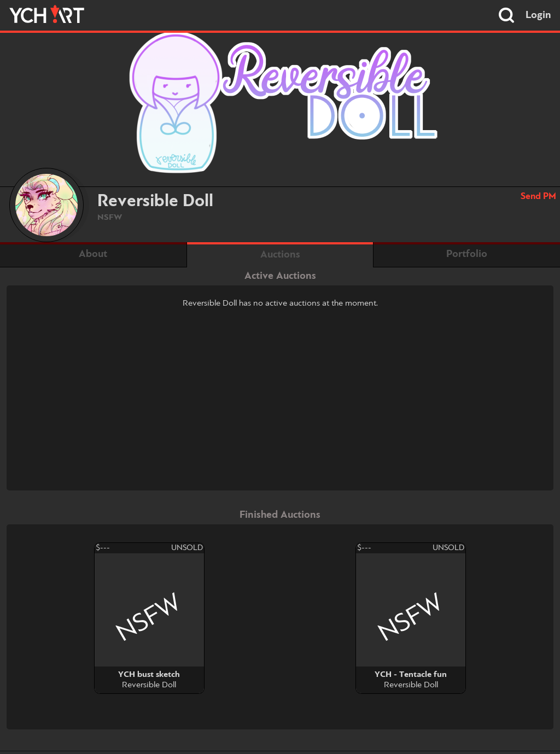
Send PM (538, 197)
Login (538, 15)
